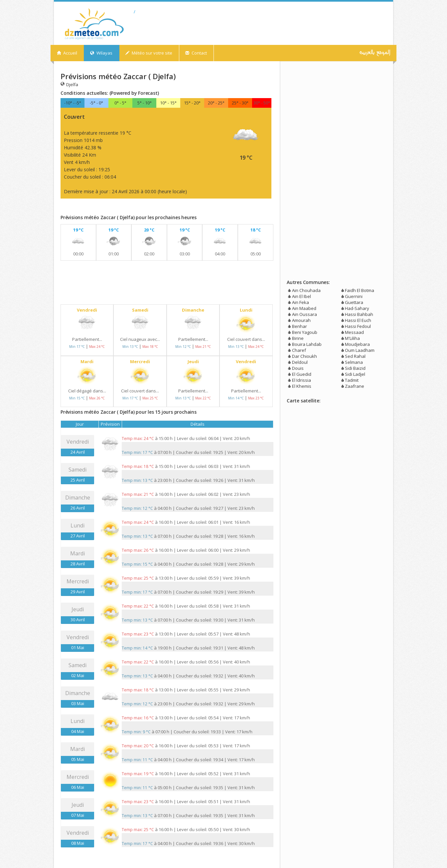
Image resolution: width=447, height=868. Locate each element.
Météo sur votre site (149, 53)
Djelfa (69, 84)
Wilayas (101, 53)
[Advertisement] (138, 208)
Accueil (67, 53)
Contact (196, 53)
